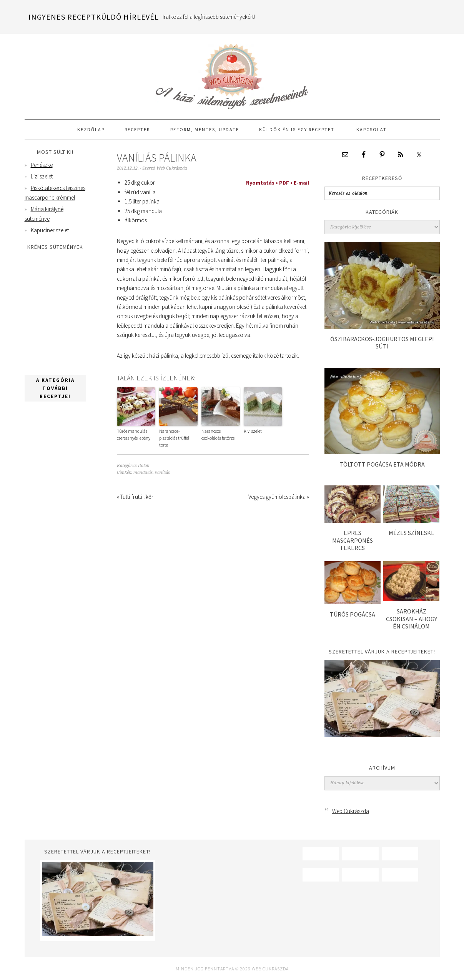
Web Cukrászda (232, 73)
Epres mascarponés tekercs (353, 540)
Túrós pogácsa (353, 614)
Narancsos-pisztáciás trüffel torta (174, 438)
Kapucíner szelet (50, 230)
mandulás (143, 472)
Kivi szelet (253, 431)
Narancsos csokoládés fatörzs (218, 434)
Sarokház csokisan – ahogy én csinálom (412, 618)
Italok (144, 466)
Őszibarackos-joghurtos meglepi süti (382, 342)
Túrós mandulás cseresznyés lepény (134, 434)
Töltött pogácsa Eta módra (382, 464)
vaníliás (162, 472)
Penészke (42, 165)
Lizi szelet (42, 176)
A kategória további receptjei (55, 388)
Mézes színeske (412, 533)
